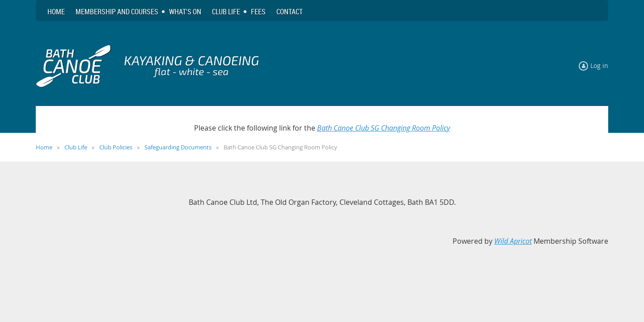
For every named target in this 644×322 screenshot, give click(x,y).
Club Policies (116, 147)
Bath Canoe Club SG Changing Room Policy (383, 128)
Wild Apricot (513, 241)
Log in (599, 66)
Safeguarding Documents (178, 147)
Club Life (76, 147)
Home (44, 147)
